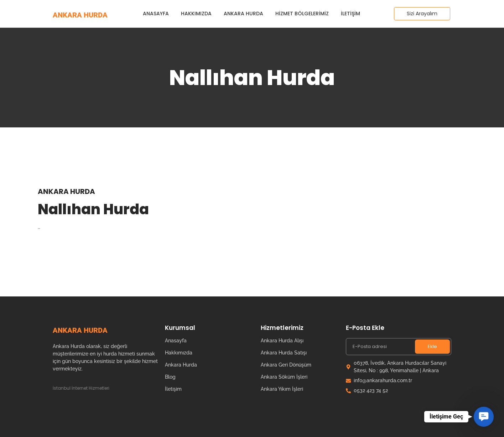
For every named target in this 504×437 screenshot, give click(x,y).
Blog (170, 377)
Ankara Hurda (243, 14)
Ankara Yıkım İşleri (282, 389)
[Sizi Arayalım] (422, 14)
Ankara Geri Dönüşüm (286, 365)
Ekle (432, 346)
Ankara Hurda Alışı (282, 341)
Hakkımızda (196, 14)
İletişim (350, 14)
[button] (484, 417)
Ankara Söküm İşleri (284, 377)
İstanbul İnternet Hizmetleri (81, 388)
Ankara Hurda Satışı (284, 353)
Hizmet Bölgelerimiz (302, 14)
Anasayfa (156, 14)
